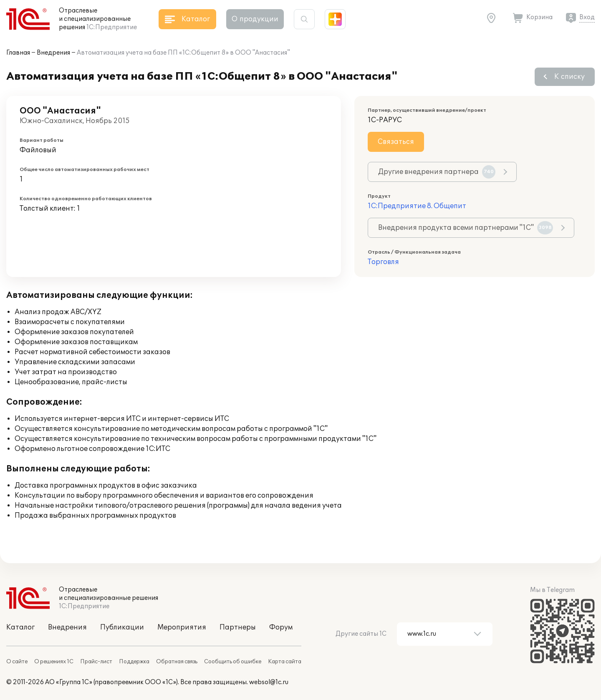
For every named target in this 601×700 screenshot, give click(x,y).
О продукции (255, 19)
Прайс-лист (96, 662)
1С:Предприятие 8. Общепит (417, 206)
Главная (18, 53)
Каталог (20, 627)
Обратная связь (177, 662)
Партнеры (238, 627)
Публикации (122, 627)
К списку (569, 77)
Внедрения (53, 53)
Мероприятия (182, 627)
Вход (587, 17)
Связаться (396, 142)
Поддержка (134, 662)
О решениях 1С (54, 662)
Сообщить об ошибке (233, 662)
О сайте (17, 662)
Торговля (383, 262)
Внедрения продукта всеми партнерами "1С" (466, 228)
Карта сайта (285, 662)
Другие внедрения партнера (437, 172)
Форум (281, 627)
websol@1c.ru (269, 682)
